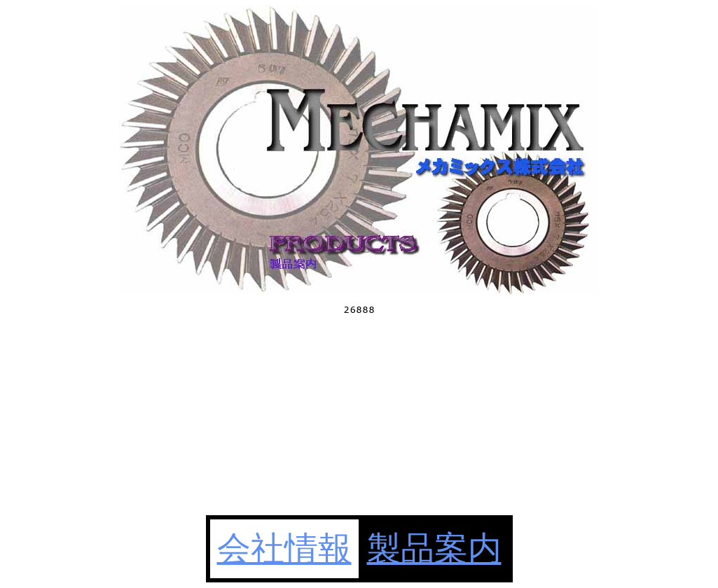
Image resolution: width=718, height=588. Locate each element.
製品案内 (434, 548)
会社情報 (284, 548)
